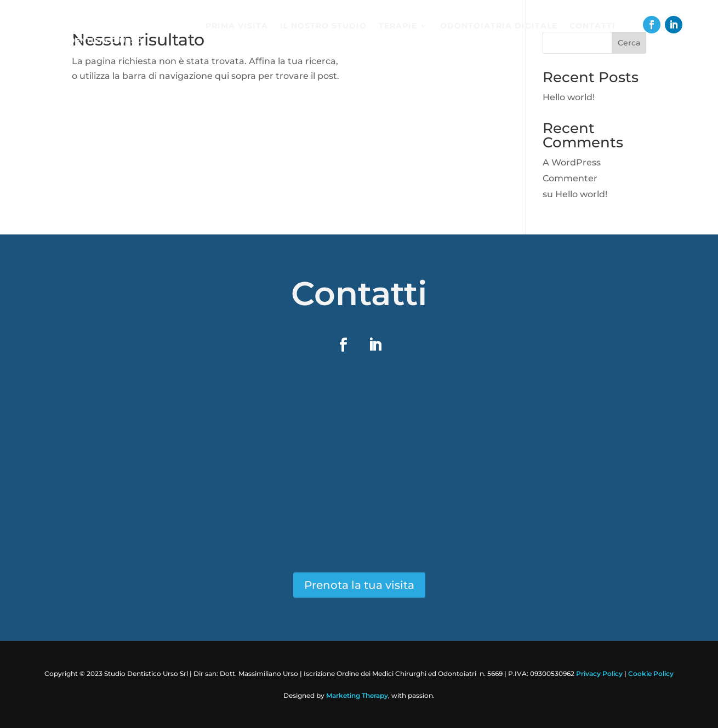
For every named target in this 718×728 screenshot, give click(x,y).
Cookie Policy (651, 673)
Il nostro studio (323, 26)
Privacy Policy (599, 673)
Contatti (592, 26)
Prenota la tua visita (359, 585)
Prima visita (237, 26)
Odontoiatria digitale (499, 26)
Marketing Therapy (357, 695)
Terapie (398, 26)
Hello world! (569, 97)
